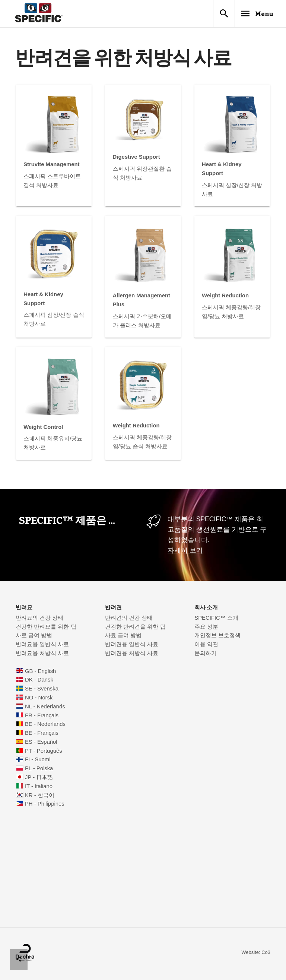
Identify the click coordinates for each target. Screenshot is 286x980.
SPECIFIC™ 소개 (216, 620)
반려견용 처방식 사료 (132, 655)
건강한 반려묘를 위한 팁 (46, 629)
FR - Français (42, 717)
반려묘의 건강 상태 (39, 620)
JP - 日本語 (39, 779)
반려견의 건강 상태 (129, 620)
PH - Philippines (45, 806)
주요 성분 (206, 629)
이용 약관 (206, 646)
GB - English (40, 673)
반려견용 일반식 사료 (132, 646)
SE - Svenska (42, 690)
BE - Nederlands (45, 726)
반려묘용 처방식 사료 (42, 655)
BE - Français (42, 735)
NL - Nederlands (45, 708)
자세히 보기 (185, 552)
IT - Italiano (39, 788)
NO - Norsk (39, 699)
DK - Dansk (39, 682)
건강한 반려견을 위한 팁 (135, 629)
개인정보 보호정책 (217, 637)
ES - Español (41, 744)
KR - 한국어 (40, 797)
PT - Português (44, 753)
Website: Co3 (256, 954)
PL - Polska (39, 770)
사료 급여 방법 (34, 637)
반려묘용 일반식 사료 (42, 646)
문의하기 (206, 655)
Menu (250, 15)
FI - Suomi (38, 761)
